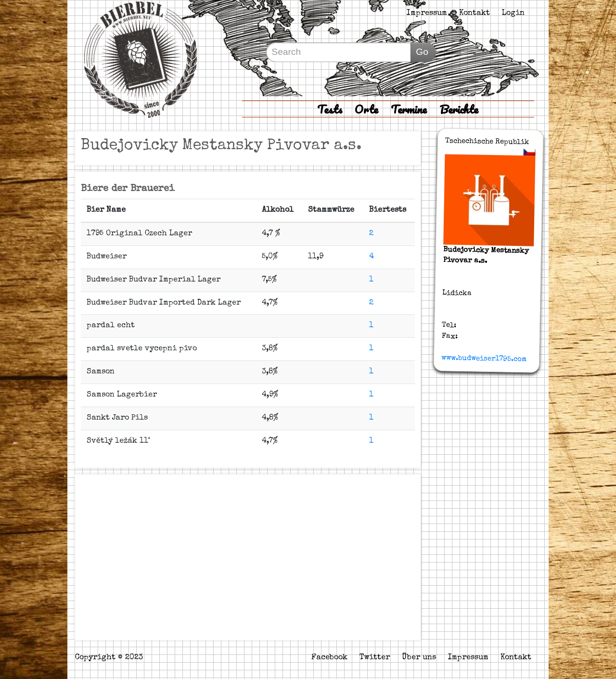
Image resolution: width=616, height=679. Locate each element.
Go (422, 52)
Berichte (459, 109)
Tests (330, 109)
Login (513, 13)
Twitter (375, 658)
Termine (409, 109)
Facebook (329, 658)
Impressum (427, 13)
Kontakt (475, 13)
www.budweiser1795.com (484, 359)
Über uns (419, 658)
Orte (366, 109)
